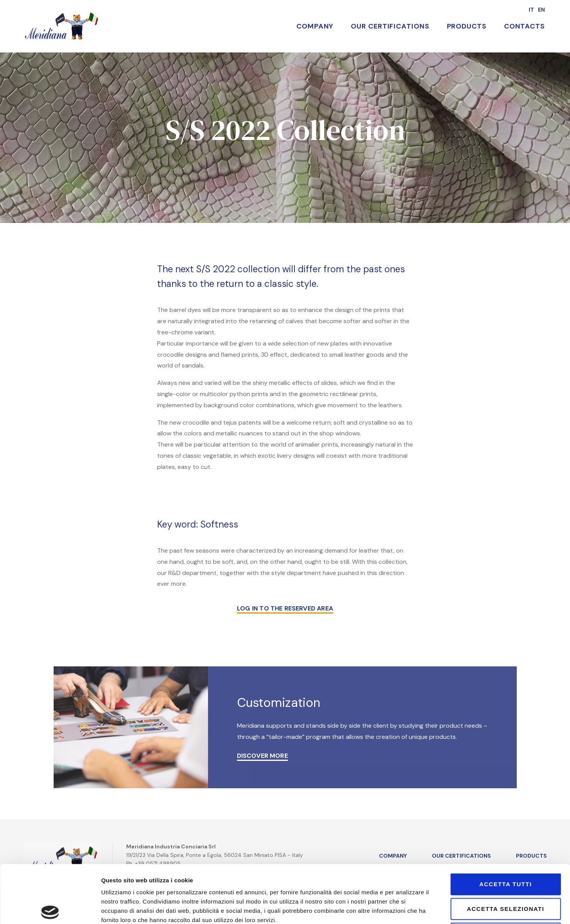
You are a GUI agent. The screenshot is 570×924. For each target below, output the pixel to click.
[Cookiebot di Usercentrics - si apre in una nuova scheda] (50, 909)
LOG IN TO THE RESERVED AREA (285, 608)
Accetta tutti (506, 824)
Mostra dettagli (458, 909)
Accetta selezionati (506, 849)
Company (315, 26)
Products (467, 26)
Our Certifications (390, 26)
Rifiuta (506, 873)
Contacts (524, 26)
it (531, 10)
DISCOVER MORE (262, 756)
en (541, 10)
